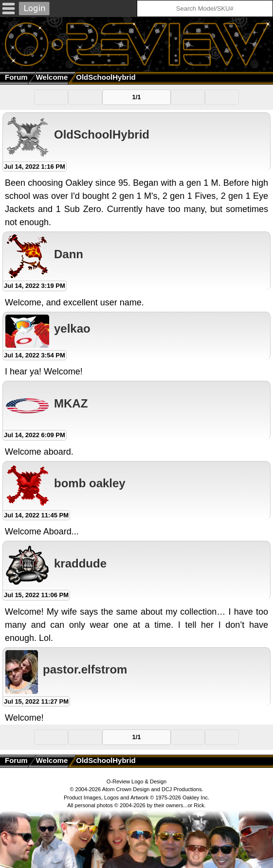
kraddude (80, 563)
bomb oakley (90, 483)
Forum (16, 77)
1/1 (136, 97)
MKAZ (71, 403)
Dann (69, 254)
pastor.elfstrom (85, 669)
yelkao (72, 328)
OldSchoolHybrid (102, 134)
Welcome (52, 77)
